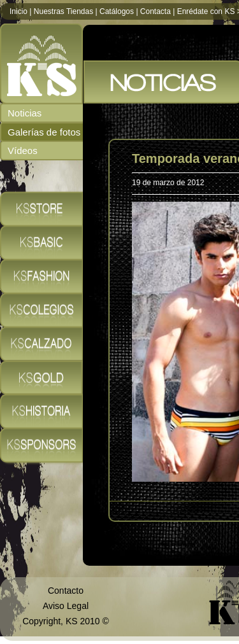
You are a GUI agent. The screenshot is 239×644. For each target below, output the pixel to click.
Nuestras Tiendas (63, 11)
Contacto (66, 591)
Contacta (156, 11)
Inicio (18, 11)
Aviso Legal (66, 606)
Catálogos (117, 11)
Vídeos (23, 150)
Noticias (25, 113)
